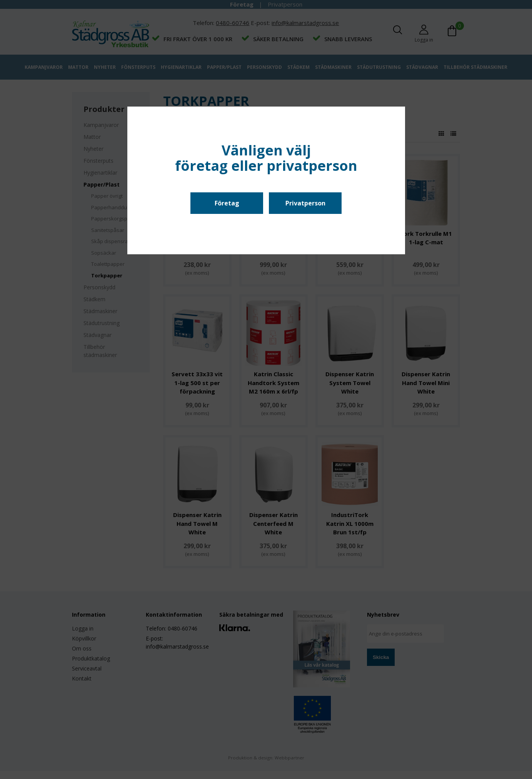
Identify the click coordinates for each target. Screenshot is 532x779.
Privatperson (305, 203)
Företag (227, 203)
